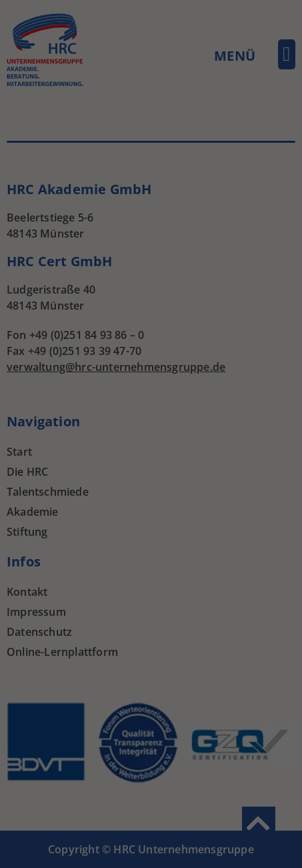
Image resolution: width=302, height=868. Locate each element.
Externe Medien (233, 81)
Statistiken (134, 81)
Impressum (224, 271)
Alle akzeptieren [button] (151, 124)
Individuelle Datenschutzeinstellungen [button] (151, 243)
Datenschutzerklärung (157, 271)
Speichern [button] (151, 164)
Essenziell (48, 81)
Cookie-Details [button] (84, 271)
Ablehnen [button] (151, 203)
